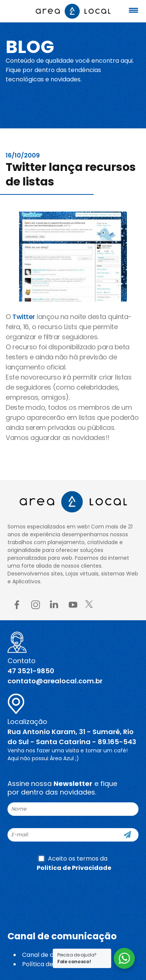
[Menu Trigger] (134, 10)
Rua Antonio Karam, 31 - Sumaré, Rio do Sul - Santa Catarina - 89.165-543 (72, 737)
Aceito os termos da (74, 863)
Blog (30, 47)
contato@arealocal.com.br (55, 681)
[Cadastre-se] (127, 835)
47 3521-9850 (31, 671)
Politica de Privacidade (74, 868)
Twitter (24, 317)
